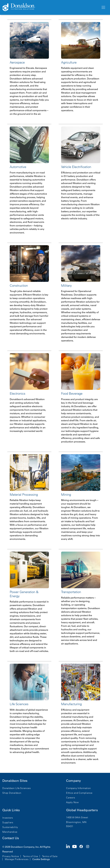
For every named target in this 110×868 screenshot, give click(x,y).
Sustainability (10, 827)
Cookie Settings (41, 859)
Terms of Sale (50, 856)
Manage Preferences (17, 859)
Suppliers (8, 822)
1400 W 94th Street (77, 817)
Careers (71, 798)
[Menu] (103, 8)
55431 (70, 826)
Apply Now (72, 802)
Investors (8, 818)
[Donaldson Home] (50, 7)
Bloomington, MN (76, 822)
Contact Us (11, 838)
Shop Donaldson (12, 793)
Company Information (78, 788)
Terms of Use (31, 856)
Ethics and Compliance (79, 793)
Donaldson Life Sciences (16, 788)
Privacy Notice (11, 856)
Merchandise (10, 832)
